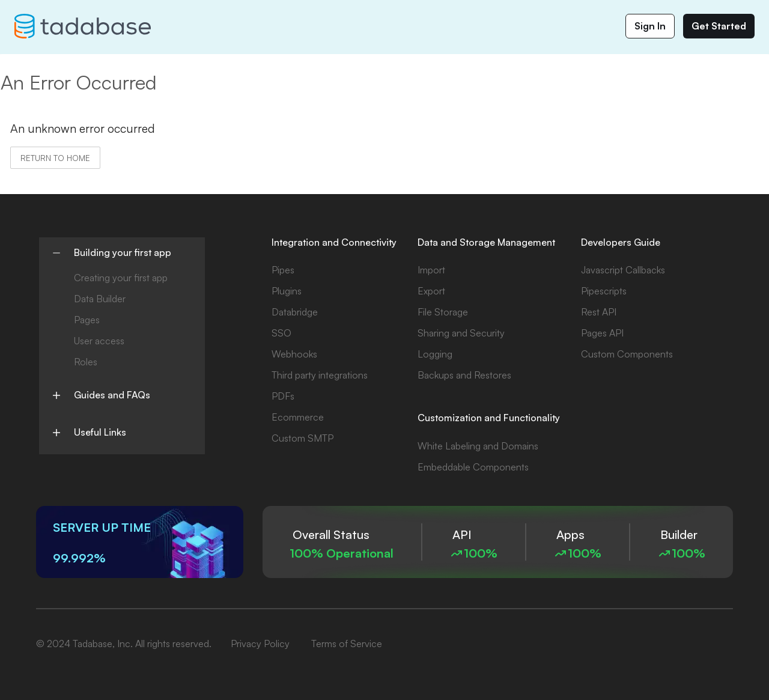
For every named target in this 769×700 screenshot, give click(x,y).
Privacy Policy (260, 644)
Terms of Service (347, 644)
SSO (281, 333)
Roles (86, 362)
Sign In (650, 26)
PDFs (283, 396)
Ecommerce (298, 417)
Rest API (599, 312)
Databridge (295, 312)
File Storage (443, 312)
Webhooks (294, 354)
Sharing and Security (461, 333)
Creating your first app (121, 278)
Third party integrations (320, 375)
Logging (435, 354)
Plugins (287, 291)
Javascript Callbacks (623, 270)
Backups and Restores (464, 375)
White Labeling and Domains (478, 446)
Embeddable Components (473, 467)
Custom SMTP (302, 438)
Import (431, 270)
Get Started (719, 26)
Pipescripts (604, 291)
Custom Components (627, 354)
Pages (87, 320)
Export (431, 291)
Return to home (55, 158)
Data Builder (100, 299)
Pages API (602, 333)
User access (99, 341)
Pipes (283, 270)
